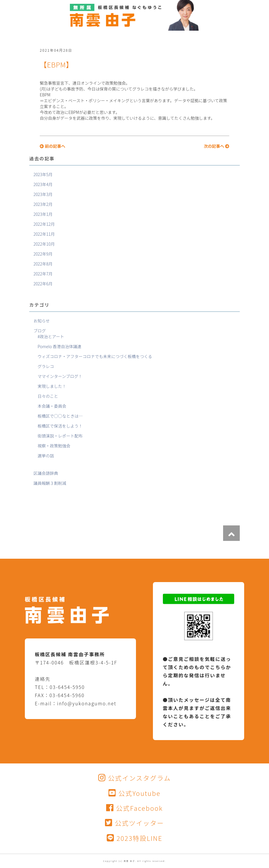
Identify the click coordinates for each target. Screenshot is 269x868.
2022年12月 (44, 224)
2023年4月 (43, 184)
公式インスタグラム (135, 778)
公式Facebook (134, 808)
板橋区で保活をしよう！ (60, 426)
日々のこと (48, 396)
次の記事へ (217, 146)
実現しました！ (52, 386)
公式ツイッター (134, 823)
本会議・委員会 (52, 406)
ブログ (39, 331)
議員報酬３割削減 (50, 483)
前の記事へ (52, 146)
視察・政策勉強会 (54, 446)
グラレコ (46, 366)
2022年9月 (43, 254)
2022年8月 (43, 264)
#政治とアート (51, 336)
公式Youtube (134, 793)
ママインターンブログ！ (60, 376)
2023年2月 (43, 204)
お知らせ (42, 321)
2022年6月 (43, 284)
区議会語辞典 (46, 473)
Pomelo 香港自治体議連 (60, 346)
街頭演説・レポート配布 (60, 436)
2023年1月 (43, 214)
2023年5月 (43, 174)
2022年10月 (44, 244)
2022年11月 (44, 234)
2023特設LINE (135, 838)
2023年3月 (43, 194)
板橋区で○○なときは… (60, 416)
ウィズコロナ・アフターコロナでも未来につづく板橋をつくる (95, 356)
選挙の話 (46, 456)
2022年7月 (43, 274)
